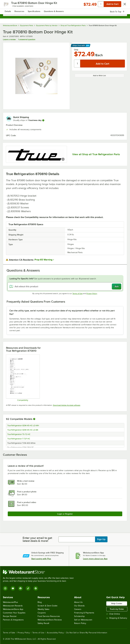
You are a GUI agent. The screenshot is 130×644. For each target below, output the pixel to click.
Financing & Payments (84, 613)
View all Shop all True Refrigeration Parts (96, 154)
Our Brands (79, 606)
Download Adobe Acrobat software (67, 405)
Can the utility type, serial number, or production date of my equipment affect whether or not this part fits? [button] (62, 312)
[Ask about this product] (65, 286)
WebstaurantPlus (10, 602)
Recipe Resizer (10, 616)
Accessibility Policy (55, 633)
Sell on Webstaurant (83, 620)
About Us (78, 602)
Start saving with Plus (41, 559)
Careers (78, 609)
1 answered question (27, 39)
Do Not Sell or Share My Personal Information (87, 633)
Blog (40, 602)
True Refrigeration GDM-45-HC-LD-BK (23, 430)
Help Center (117, 603)
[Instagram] (5, 588)
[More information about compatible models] (34, 419)
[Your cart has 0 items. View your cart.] (123, 5)
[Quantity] (77, 64)
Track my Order (117, 609)
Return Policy (80, 623)
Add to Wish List (99, 76)
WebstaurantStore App (13, 609)
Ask (117, 286)
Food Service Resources (49, 616)
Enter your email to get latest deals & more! (37, 539)
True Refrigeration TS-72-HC (19, 434)
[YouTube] (13, 588)
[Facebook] (20, 588)
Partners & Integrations (13, 620)
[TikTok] (28, 588)
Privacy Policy (92, 294)
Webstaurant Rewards (13, 606)
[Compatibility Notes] (23, 378)
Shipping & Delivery (117, 618)
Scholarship (79, 616)
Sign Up (101, 539)
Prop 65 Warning (43, 260)
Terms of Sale (9, 633)
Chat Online (113, 614)
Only (76, 50)
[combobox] (65, 13)
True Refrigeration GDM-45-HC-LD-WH (23, 426)
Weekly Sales (44, 609)
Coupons (42, 613)
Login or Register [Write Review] (65, 514)
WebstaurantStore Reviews (50, 620)
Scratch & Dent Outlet (47, 606)
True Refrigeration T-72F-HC (19, 439)
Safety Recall (43, 623)
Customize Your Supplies (14, 613)
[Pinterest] (36, 588)
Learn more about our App (95, 559)
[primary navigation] (9, 5)
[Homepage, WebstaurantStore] (65, 5)
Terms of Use (78, 294)
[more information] (43, 120)
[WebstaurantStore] (39, 572)
